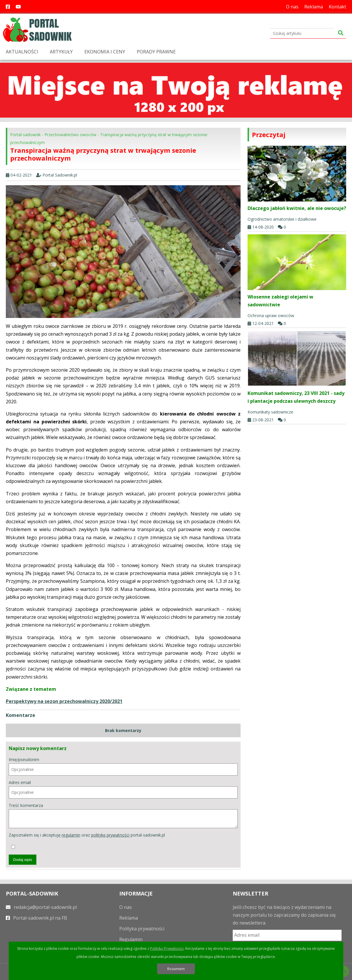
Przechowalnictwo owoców (70, 135)
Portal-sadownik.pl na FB (37, 918)
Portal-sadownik (25, 135)
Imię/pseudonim (123, 766)
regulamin (71, 835)
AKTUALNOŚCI (22, 52)
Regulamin (131, 939)
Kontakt (337, 7)
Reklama (314, 7)
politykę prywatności (110, 835)
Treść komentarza (123, 816)
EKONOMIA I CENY (105, 52)
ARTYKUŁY (61, 52)
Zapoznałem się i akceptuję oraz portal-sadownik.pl (87, 840)
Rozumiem (176, 969)
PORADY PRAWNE (156, 52)
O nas (292, 7)
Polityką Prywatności (167, 948)
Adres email (123, 789)
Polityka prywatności (142, 929)
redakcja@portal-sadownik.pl (41, 907)
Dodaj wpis (23, 860)
